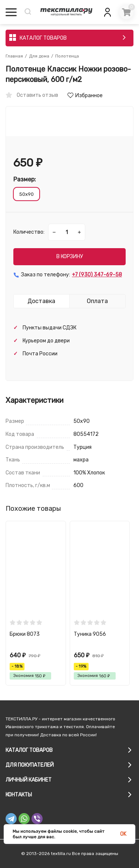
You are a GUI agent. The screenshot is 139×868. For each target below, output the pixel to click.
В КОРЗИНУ (70, 257)
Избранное (85, 96)
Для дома (39, 56)
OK (123, 834)
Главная (14, 56)
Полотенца (67, 56)
